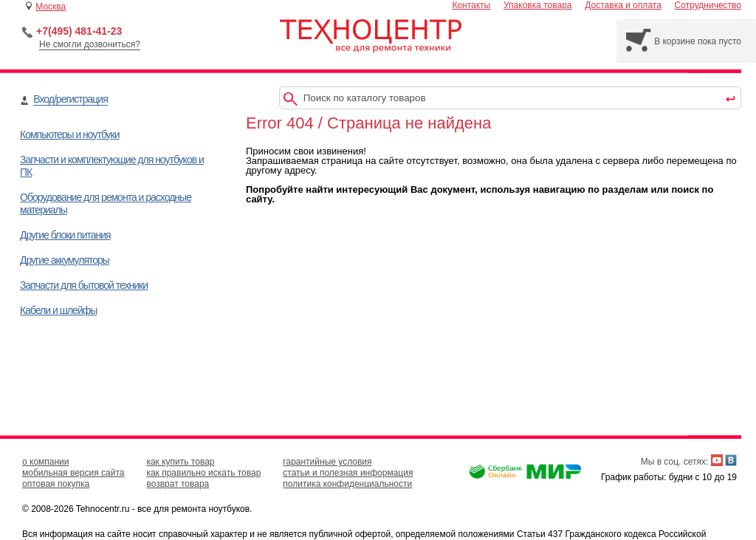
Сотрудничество (708, 5)
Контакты (471, 5)
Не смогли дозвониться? (90, 44)
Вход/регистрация (70, 99)
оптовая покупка (56, 484)
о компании (46, 462)
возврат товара (178, 484)
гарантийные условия (327, 462)
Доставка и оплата (623, 5)
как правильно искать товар (203, 473)
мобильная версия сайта (73, 473)
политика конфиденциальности (347, 484)
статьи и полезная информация (348, 473)
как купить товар (180, 462)
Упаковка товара (538, 5)
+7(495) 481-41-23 (79, 31)
